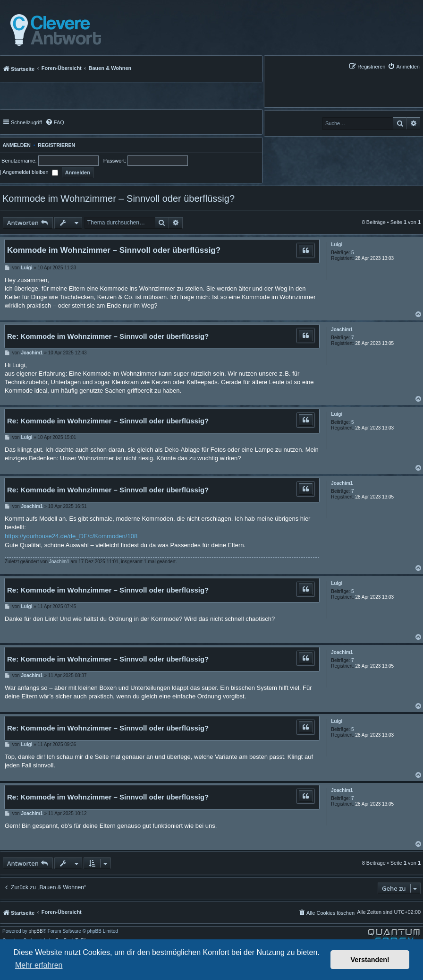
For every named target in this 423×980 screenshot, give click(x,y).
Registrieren (56, 145)
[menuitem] (404, 66)
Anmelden (15, 145)
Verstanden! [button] (370, 960)
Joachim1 (342, 330)
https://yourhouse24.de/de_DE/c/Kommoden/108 (71, 536)
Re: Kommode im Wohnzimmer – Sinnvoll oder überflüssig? (108, 336)
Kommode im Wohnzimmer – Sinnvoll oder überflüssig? (118, 198)
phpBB (36, 931)
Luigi (337, 245)
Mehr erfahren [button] (39, 965)
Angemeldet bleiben (30, 172)
